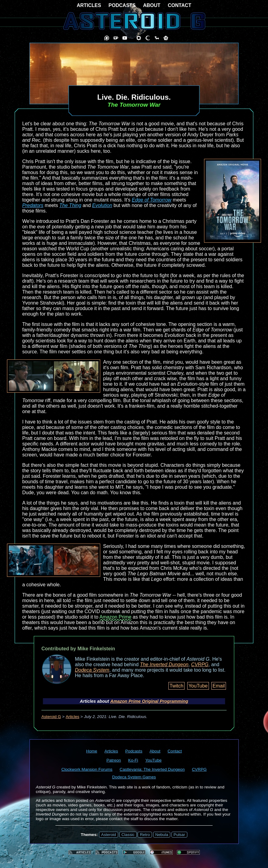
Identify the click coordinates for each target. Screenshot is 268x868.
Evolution (102, 205)
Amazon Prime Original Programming (149, 701)
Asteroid (109, 835)
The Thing (70, 205)
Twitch (176, 686)
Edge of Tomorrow (152, 200)
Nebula (162, 835)
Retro (145, 835)
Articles (73, 717)
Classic (128, 835)
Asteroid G (51, 717)
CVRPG (200, 664)
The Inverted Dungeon (164, 664)
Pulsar (179, 835)
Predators (33, 205)
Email (219, 686)
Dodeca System (92, 670)
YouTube (198, 686)
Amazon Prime (115, 617)
